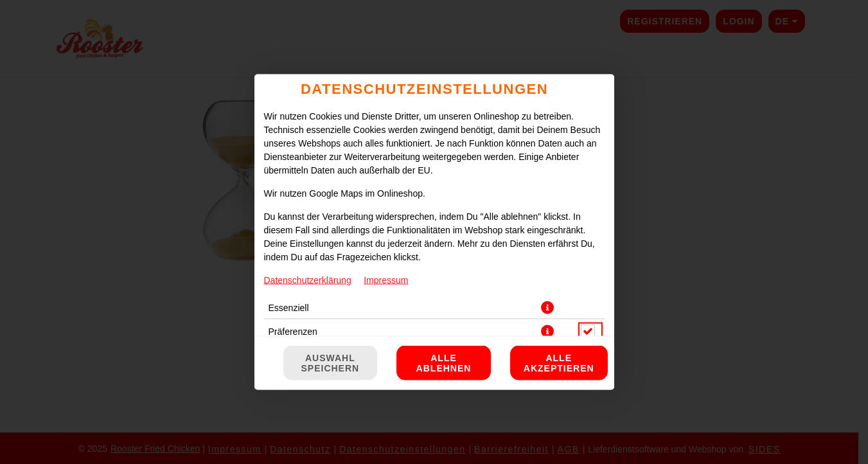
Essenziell (289, 308)
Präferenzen (293, 332)
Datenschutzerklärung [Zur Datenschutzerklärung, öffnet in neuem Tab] (308, 280)
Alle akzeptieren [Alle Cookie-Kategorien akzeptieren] (559, 363)
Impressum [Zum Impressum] (386, 280)
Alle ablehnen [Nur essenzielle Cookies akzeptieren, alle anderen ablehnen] (444, 363)
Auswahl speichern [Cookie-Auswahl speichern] (331, 363)
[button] (547, 308)
